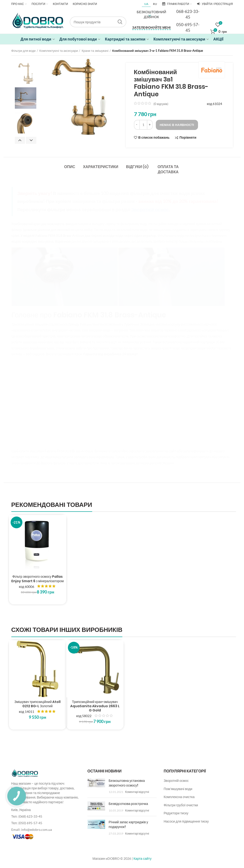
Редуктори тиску (176, 813)
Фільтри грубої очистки (181, 805)
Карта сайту (143, 858)
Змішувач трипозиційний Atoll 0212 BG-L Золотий (37, 704)
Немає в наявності (177, 125)
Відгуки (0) (137, 167)
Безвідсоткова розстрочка (128, 804)
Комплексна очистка (179, 797)
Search (120, 22)
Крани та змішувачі (95, 51)
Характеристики (101, 167)
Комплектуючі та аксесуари (59, 51)
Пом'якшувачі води (178, 789)
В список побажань (154, 137)
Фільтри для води (23, 51)
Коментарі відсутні (137, 792)
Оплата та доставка (168, 169)
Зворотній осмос (176, 781)
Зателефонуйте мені (151, 27)
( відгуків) (161, 104)
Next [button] (31, 140)
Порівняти (188, 138)
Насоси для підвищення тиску (186, 821)
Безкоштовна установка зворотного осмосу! (127, 783)
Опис (70, 167)
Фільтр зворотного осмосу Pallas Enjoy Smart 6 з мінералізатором (38, 579)
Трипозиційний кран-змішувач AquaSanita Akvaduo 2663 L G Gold (95, 706)
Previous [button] (20, 140)
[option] (26, 73)
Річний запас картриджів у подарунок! (128, 824)
